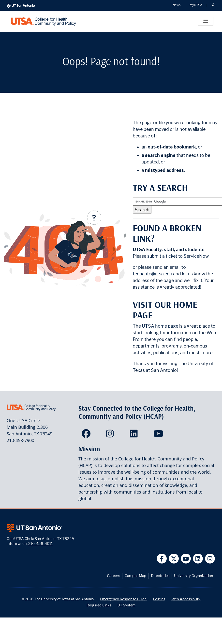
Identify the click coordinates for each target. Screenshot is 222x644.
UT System (126, 605)
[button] (213, 5)
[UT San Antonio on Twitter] (174, 559)
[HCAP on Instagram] (111, 435)
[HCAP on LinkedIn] (135, 435)
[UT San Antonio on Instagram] (210, 559)
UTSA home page (160, 326)
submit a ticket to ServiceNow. (178, 256)
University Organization (194, 576)
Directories (160, 576)
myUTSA (196, 5)
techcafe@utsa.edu (152, 274)
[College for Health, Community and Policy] (43, 21)
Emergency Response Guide (123, 599)
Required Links (99, 605)
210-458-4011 (41, 543)
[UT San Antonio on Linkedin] (198, 559)
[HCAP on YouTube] (159, 435)
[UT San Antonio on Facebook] (162, 559)
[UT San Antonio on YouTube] (186, 559)
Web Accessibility (186, 599)
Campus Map (135, 576)
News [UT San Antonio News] (177, 5)
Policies (159, 599)
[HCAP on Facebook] (87, 435)
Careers (113, 576)
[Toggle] (206, 21)
